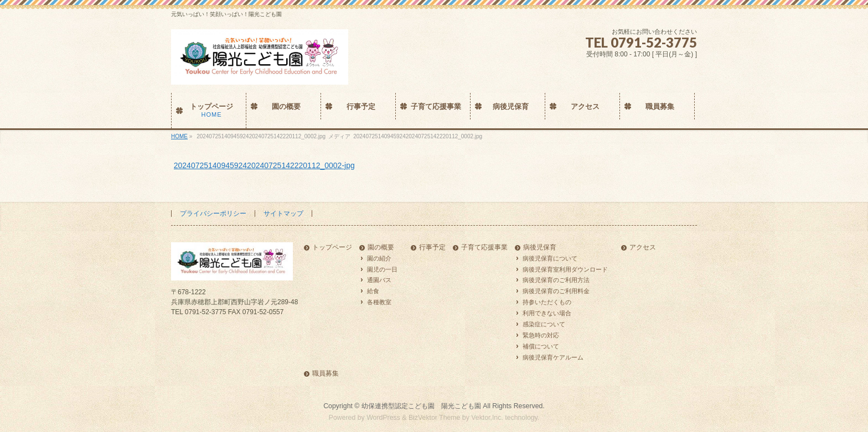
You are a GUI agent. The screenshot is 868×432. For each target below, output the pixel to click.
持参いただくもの (547, 302)
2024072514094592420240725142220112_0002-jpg (264, 165)
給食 (373, 291)
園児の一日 (382, 269)
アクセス (643, 248)
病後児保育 (540, 248)
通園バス (379, 280)
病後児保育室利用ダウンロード (565, 269)
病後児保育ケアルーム (553, 357)
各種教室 (379, 302)
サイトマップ (283, 214)
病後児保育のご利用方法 (556, 280)
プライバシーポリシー (213, 214)
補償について (541, 346)
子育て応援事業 (484, 248)
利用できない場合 (547, 313)
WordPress (383, 418)
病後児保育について (550, 258)
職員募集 (325, 374)
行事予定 (432, 248)
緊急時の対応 (541, 335)
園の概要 (381, 248)
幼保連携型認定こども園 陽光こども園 (421, 406)
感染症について (544, 324)
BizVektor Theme (435, 418)
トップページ (332, 248)
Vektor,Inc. (487, 418)
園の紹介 (379, 258)
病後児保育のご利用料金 (556, 291)
